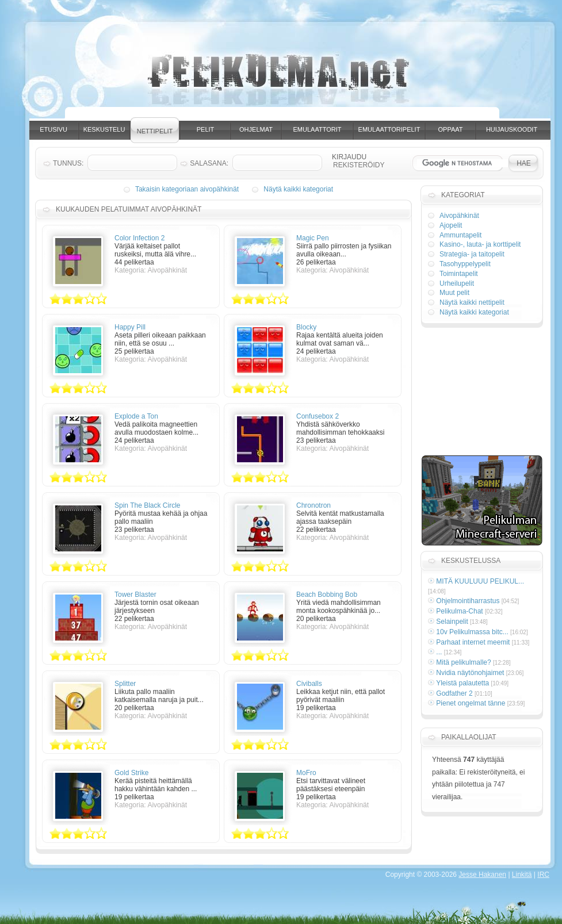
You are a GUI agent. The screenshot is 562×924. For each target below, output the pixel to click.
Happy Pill (130, 327)
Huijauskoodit (512, 129)
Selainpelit (452, 622)
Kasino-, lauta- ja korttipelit (480, 244)
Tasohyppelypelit (465, 264)
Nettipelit (155, 131)
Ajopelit (451, 225)
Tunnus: (68, 163)
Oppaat (451, 129)
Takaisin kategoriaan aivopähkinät (187, 189)
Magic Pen (313, 238)
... (439, 652)
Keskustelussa (471, 561)
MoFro (306, 773)
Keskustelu (104, 129)
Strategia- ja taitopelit (472, 254)
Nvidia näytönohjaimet (470, 673)
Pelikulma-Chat (459, 611)
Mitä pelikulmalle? (463, 662)
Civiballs (309, 684)
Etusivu (53, 129)
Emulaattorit (318, 129)
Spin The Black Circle (148, 505)
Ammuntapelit (460, 235)
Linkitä (522, 875)
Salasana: (209, 163)
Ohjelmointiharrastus (468, 601)
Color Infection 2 (139, 238)
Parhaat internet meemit (473, 642)
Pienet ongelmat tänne (471, 703)
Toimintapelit (459, 274)
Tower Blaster (135, 595)
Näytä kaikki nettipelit (472, 302)
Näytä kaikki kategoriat (298, 189)
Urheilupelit (457, 283)
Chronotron (314, 505)
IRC (543, 875)
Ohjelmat (256, 129)
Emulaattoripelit (389, 129)
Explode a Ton (136, 416)
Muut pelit (454, 293)
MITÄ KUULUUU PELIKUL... (480, 581)
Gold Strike (131, 773)
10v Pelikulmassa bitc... (472, 632)
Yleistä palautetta (462, 683)
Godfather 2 (454, 693)
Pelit (206, 129)
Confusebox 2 (318, 416)
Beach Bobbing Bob (327, 595)
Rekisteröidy (359, 165)
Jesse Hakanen (482, 875)
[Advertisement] (481, 393)
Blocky (306, 327)
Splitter (125, 684)
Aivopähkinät (459, 216)
